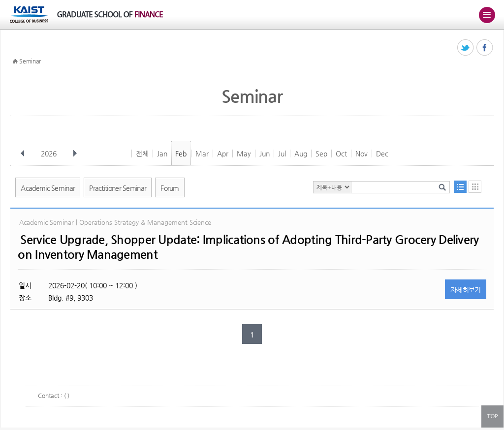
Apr (223, 154)
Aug (301, 154)
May (244, 154)
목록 (460, 187)
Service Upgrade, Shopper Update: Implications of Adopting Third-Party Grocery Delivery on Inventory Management (248, 247)
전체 (142, 154)
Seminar (30, 61)
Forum (170, 188)
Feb (181, 154)
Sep (321, 154)
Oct (341, 154)
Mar (202, 154)
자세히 (466, 290)
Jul (282, 154)
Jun (265, 154)
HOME (15, 61)
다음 (75, 154)
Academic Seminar (48, 188)
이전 (23, 154)
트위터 (466, 48)
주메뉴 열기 (487, 15)
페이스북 (485, 48)
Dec (382, 154)
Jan (162, 154)
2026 (50, 154)
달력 (475, 187)
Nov (362, 154)
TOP (492, 416)
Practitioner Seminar (118, 188)
